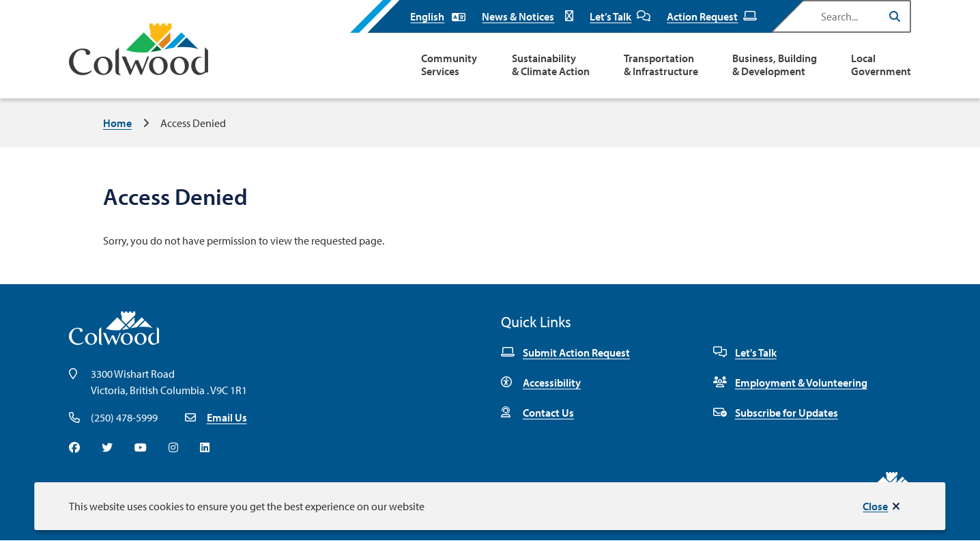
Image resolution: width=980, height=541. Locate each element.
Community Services (449, 65)
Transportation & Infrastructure (661, 65)
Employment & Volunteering (790, 383)
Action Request (712, 16)
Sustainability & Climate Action (551, 65)
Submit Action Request (565, 352)
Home (117, 123)
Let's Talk (745, 352)
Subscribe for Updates (776, 413)
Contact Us (537, 413)
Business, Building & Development (775, 65)
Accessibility (541, 383)
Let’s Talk (620, 16)
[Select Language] (438, 16)
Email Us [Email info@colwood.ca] (227, 417)
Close (875, 506)
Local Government (881, 65)
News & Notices (528, 16)
